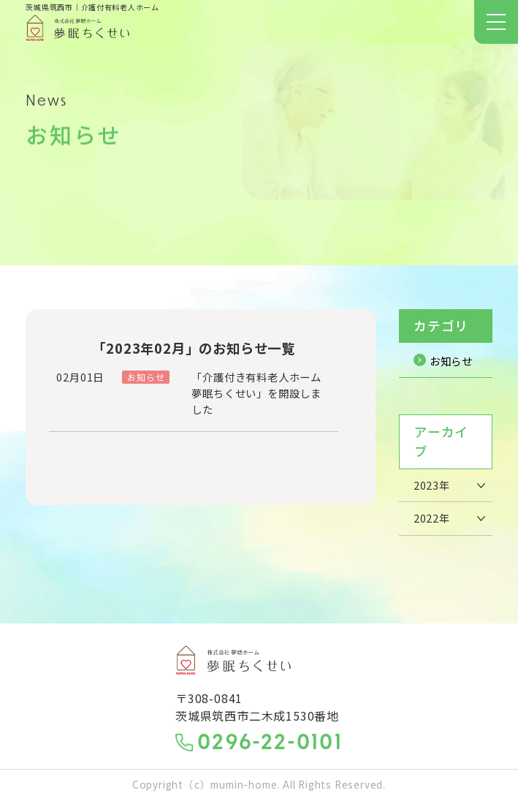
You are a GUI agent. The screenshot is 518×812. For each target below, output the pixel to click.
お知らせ (440, 365)
